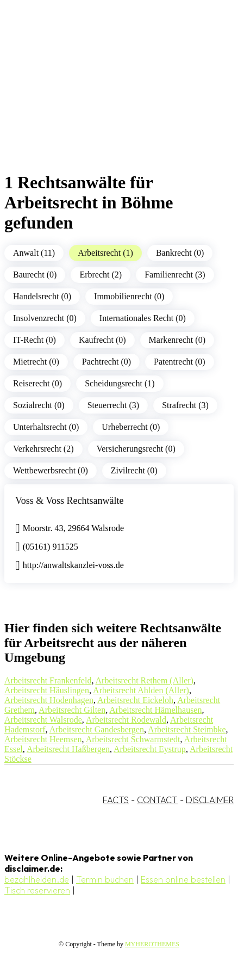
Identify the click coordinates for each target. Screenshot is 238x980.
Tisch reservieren (37, 890)
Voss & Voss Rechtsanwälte (70, 501)
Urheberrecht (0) (131, 427)
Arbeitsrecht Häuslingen (47, 690)
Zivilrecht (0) (134, 470)
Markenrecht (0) (177, 340)
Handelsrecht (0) (42, 296)
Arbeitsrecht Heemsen (43, 739)
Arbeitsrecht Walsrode (43, 720)
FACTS (116, 800)
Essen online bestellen (183, 879)
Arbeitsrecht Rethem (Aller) (145, 680)
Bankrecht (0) (180, 253)
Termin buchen (105, 879)
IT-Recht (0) (35, 340)
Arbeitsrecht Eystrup (150, 749)
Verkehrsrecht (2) (43, 449)
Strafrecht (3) (185, 405)
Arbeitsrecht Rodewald (126, 720)
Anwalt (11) (34, 253)
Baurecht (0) (35, 275)
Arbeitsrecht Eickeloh (135, 700)
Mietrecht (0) (36, 362)
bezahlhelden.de (37, 879)
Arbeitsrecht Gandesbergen (97, 729)
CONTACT (157, 800)
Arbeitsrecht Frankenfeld (48, 680)
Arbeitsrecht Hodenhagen (49, 700)
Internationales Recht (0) (143, 318)
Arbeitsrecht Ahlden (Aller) (141, 690)
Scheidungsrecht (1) (120, 383)
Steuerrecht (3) (114, 405)
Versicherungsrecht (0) (136, 449)
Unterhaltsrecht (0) (46, 427)
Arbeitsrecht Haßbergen (68, 749)
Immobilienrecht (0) (129, 296)
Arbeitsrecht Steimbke (187, 729)
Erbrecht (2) (101, 275)
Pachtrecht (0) (107, 362)
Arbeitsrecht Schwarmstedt (133, 739)
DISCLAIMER (210, 800)
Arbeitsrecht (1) (105, 253)
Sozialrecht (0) (39, 405)
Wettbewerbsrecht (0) (51, 470)
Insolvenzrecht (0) (45, 318)
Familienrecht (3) (175, 275)
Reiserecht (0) (37, 383)
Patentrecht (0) (180, 362)
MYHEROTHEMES (152, 944)
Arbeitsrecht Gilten (72, 710)
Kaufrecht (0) (102, 340)
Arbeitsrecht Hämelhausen (155, 710)
